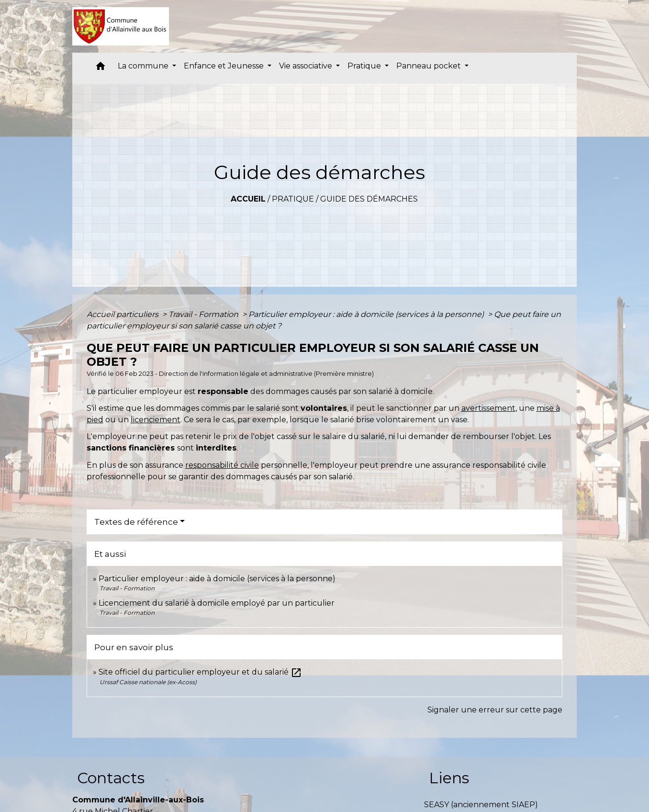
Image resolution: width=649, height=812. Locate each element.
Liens (449, 778)
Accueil (248, 199)
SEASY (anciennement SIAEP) (481, 805)
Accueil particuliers (123, 314)
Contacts (111, 778)
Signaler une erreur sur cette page (495, 710)
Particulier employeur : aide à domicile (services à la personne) (367, 314)
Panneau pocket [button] (430, 66)
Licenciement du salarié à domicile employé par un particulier (217, 603)
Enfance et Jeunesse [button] (225, 66)
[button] (101, 68)
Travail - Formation (204, 314)
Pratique (293, 199)
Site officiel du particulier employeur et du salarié (200, 672)
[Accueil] (121, 26)
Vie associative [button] (307, 66)
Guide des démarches (369, 199)
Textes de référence (136, 522)
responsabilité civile (222, 465)
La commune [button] (144, 66)
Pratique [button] (365, 66)
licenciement (156, 420)
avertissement (488, 408)
